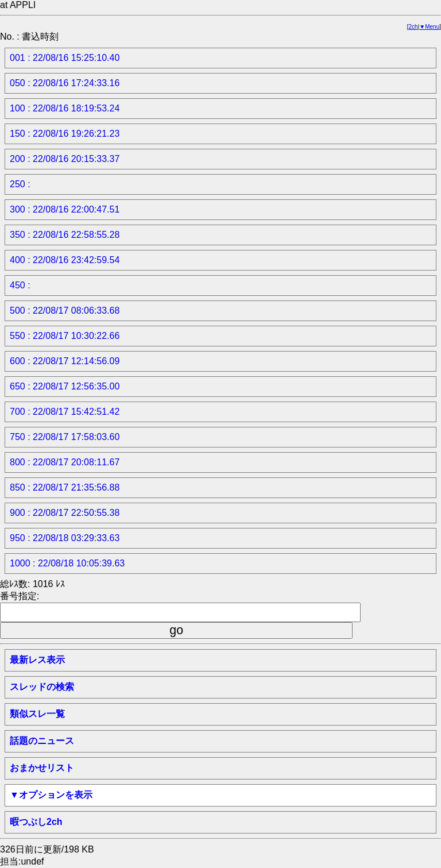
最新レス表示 (37, 660)
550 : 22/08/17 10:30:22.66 (65, 336)
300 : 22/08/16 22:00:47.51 (65, 209)
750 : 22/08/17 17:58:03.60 (65, 437)
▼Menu (429, 27)
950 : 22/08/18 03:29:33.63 (65, 538)
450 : (20, 285)
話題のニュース (42, 741)
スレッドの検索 (42, 687)
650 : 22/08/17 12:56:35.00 (65, 386)
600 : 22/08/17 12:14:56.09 (65, 361)
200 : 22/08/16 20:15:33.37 (65, 159)
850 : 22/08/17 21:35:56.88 (65, 487)
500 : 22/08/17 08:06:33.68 (65, 310)
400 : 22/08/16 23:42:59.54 (65, 260)
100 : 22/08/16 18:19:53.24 (65, 108)
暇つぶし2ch (36, 822)
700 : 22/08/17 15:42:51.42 (65, 412)
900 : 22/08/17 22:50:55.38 (65, 513)
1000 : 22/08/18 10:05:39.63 (67, 563)
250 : (20, 184)
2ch (413, 27)
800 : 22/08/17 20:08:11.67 (65, 462)
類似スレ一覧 (37, 714)
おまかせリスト (42, 768)
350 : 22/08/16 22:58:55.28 (65, 235)
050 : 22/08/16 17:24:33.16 (65, 83)
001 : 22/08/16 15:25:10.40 (65, 58)
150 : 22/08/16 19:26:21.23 (65, 134)
